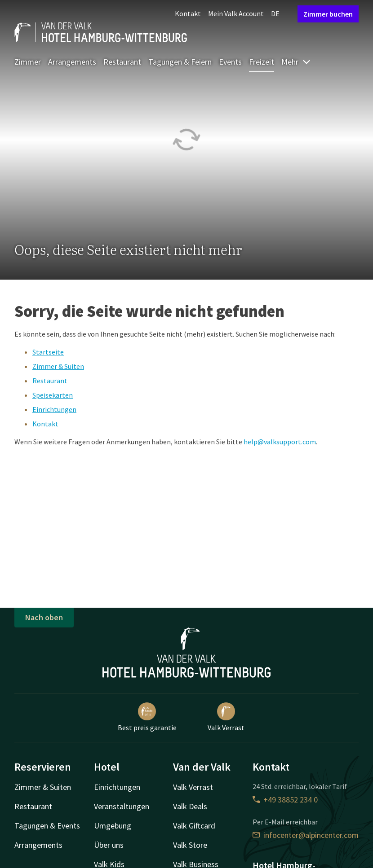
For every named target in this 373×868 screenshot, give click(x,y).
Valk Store (190, 845)
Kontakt (188, 13)
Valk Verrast (226, 717)
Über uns (109, 845)
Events (230, 62)
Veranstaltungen (122, 806)
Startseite (48, 352)
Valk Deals (190, 806)
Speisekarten (53, 395)
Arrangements (72, 62)
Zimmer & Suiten (58, 366)
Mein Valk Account (236, 13)
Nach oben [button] (44, 617)
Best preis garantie (147, 717)
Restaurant (122, 62)
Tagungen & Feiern (180, 62)
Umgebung (113, 826)
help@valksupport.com (280, 442)
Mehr (296, 62)
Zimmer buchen (328, 14)
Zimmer (28, 62)
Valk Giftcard (194, 826)
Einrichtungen (54, 409)
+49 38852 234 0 (285, 800)
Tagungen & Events (47, 826)
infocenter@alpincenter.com (306, 835)
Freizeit (262, 62)
